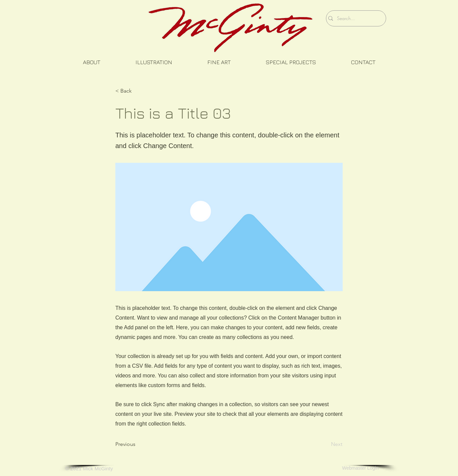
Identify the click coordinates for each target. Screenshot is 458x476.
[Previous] (137, 444)
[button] (91, 62)
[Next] (326, 444)
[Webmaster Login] (360, 468)
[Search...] (354, 18)
